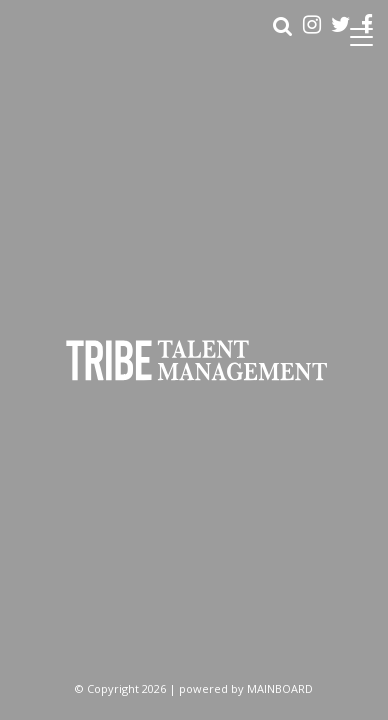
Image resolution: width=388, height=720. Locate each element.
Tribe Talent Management (194, 360)
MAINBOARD (280, 688)
